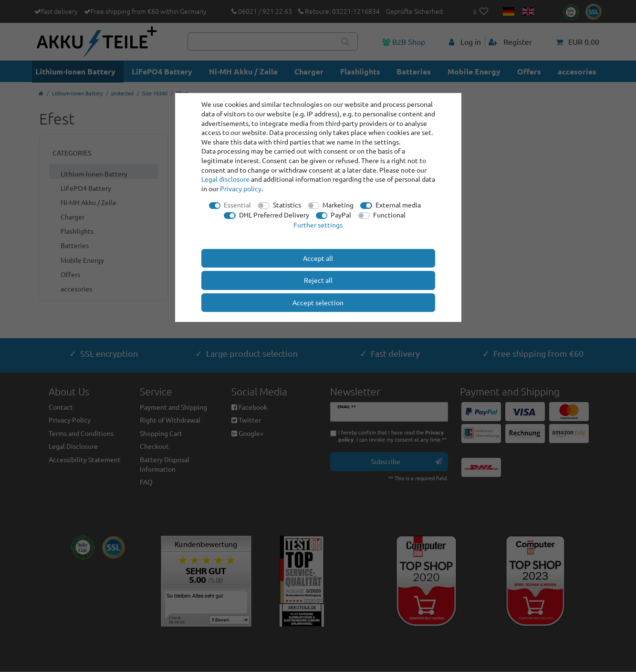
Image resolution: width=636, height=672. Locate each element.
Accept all (318, 258)
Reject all (318, 280)
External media (398, 205)
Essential (237, 205)
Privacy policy (241, 188)
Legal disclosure (225, 179)
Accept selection (318, 302)
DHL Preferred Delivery (274, 215)
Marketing (338, 205)
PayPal (341, 215)
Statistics (287, 205)
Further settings (318, 225)
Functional (389, 215)
